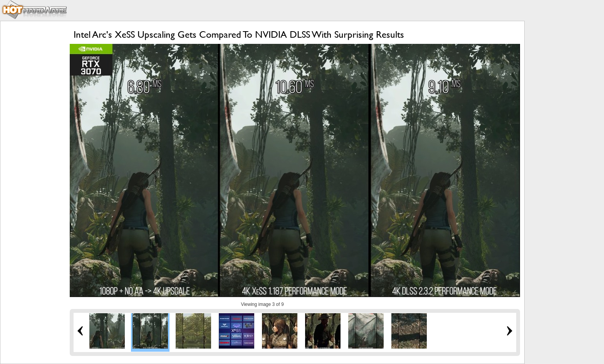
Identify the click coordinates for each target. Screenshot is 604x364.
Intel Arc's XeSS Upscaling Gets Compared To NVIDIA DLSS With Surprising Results (239, 34)
